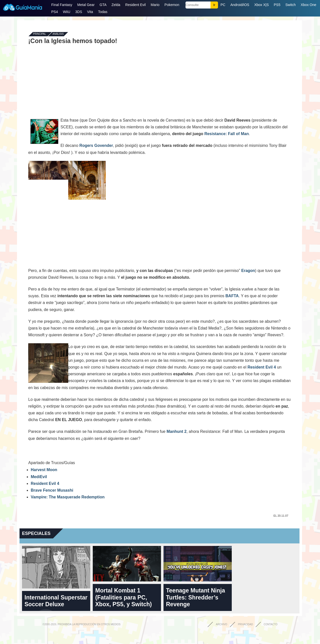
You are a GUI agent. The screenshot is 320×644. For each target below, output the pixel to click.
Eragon (248, 271)
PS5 (277, 5)
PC (223, 5)
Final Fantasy (62, 5)
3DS (79, 12)
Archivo (221, 624)
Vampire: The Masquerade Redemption (68, 497)
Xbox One (308, 5)
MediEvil (39, 477)
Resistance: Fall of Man (226, 134)
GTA (103, 5)
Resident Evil (135, 5)
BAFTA (232, 296)
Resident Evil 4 (262, 367)
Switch (290, 5)
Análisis (58, 34)
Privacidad (245, 624)
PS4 (54, 12)
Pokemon (172, 5)
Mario (155, 5)
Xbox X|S (261, 5)
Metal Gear (86, 5)
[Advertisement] (159, 81)
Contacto (271, 624)
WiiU (66, 12)
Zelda (116, 5)
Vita (90, 12)
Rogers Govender (96, 145)
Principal (39, 34)
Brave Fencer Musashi (52, 490)
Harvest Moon (44, 470)
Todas (103, 12)
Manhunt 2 (176, 431)
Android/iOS (240, 5)
